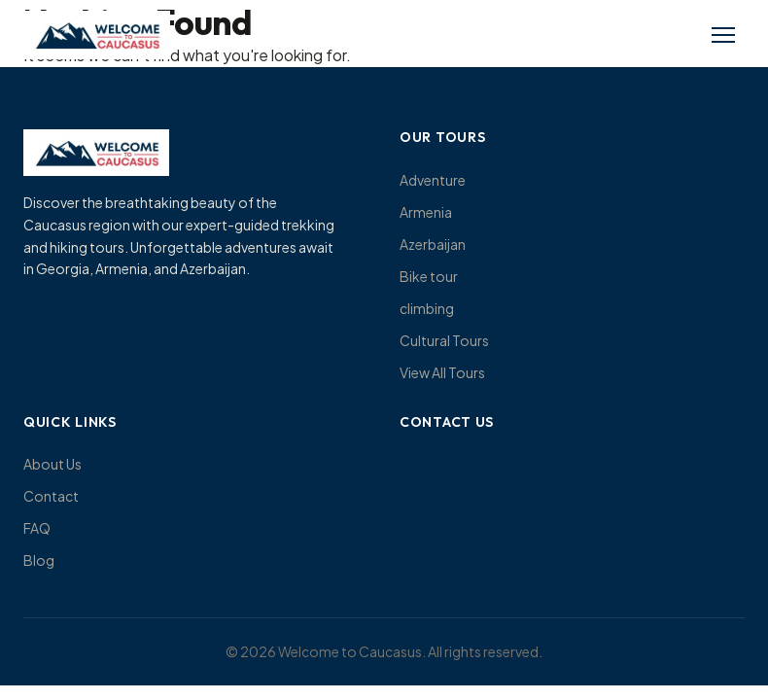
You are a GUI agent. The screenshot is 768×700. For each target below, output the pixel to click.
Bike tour (429, 276)
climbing (427, 308)
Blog (39, 560)
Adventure (433, 180)
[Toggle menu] (723, 35)
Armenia (426, 212)
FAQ (37, 528)
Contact (51, 496)
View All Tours (442, 372)
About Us (52, 464)
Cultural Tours (444, 340)
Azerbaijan (433, 244)
